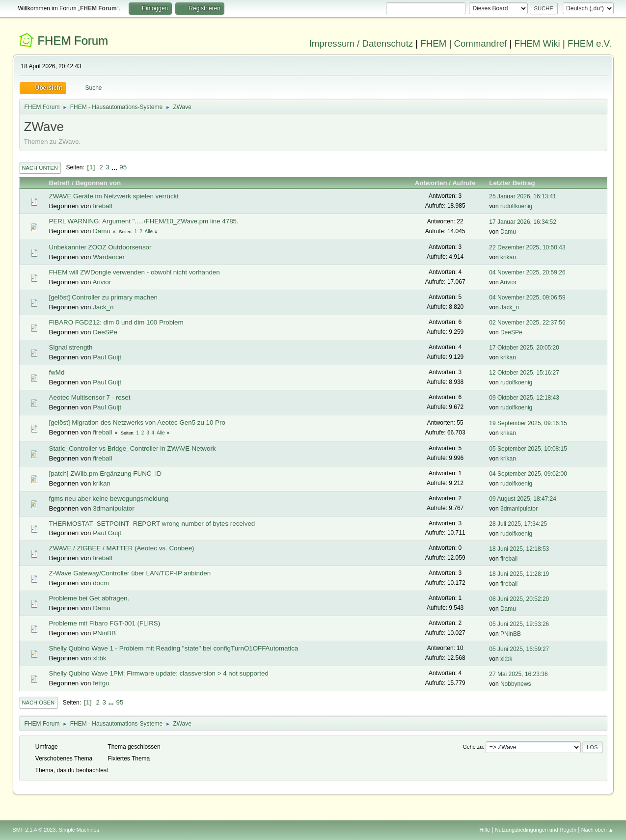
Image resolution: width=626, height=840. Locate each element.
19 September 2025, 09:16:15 (528, 423)
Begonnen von (98, 183)
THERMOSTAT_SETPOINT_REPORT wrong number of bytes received (152, 524)
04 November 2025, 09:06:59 (527, 298)
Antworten (431, 183)
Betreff (60, 183)
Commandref (480, 43)
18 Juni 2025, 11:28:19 (519, 574)
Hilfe (485, 830)
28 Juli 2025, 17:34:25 (518, 524)
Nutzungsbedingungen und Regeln (536, 830)
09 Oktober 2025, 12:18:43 (524, 398)
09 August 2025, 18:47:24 (523, 499)
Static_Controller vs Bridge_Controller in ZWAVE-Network (133, 448)
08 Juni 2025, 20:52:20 (519, 599)
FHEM (433, 43)
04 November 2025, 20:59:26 (527, 272)
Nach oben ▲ (598, 830)
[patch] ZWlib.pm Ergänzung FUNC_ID (106, 474)
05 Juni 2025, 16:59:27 (519, 649)
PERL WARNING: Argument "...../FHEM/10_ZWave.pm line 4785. (144, 221)
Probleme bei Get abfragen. (89, 598)
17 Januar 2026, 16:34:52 (523, 222)
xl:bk (99, 658)
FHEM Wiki (537, 43)
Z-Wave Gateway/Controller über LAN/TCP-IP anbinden (130, 573)
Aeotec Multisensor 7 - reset (90, 397)
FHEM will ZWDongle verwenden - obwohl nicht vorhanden (135, 272)
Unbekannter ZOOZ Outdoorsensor (100, 247)
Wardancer (109, 257)
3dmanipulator (113, 508)
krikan (508, 257)
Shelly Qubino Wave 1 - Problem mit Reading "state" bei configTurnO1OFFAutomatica (174, 648)
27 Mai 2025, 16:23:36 (518, 674)
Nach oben (39, 703)
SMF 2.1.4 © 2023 (34, 830)
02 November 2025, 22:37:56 (527, 323)
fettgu (101, 683)
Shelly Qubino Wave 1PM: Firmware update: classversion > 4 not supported (159, 673)
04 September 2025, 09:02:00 (528, 474)
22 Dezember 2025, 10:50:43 (527, 247)
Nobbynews (516, 684)
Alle (149, 231)
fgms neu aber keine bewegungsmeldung (109, 499)
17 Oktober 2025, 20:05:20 (524, 348)
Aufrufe (464, 183)
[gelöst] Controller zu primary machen (103, 297)
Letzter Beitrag (516, 183)
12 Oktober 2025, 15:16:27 (524, 373)
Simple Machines (79, 830)
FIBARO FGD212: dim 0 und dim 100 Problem (116, 322)
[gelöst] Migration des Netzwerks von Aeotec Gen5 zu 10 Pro (137, 422)
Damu (102, 231)
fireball (102, 206)
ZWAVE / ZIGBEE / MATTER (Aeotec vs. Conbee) (122, 548)
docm (101, 583)
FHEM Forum (73, 41)
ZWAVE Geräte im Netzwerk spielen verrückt (114, 196)
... (115, 167)
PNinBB (104, 633)
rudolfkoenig (516, 206)
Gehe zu (473, 747)
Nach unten (40, 168)
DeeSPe (105, 332)
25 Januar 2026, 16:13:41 (523, 196)
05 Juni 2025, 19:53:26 (519, 624)
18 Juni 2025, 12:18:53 (519, 549)
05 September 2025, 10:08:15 (528, 449)
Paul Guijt (107, 357)
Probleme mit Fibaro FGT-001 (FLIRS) (105, 623)
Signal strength (71, 347)
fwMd (57, 372)
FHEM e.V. (590, 43)
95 (123, 167)
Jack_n (103, 307)
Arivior (102, 282)
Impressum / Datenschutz (361, 43)
